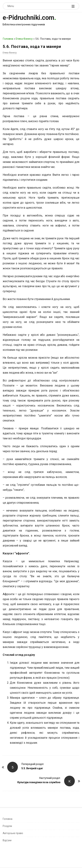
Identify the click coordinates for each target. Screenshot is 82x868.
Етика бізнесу (24, 39)
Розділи (7, 826)
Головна (8, 39)
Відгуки (7, 840)
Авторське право (13, 833)
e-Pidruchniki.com (28, 18)
